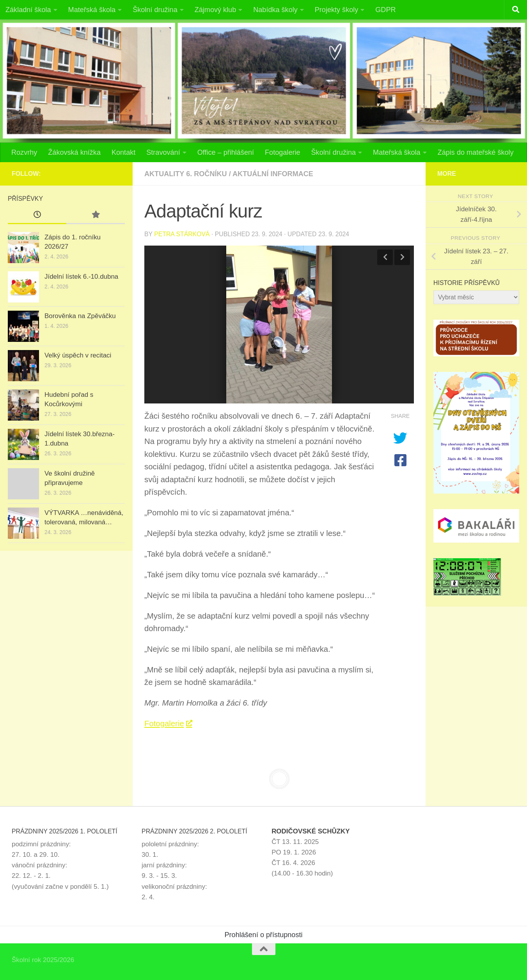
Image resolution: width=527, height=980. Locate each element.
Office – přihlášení (226, 152)
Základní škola (28, 10)
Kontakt (123, 152)
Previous (385, 257)
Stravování (163, 152)
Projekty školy (337, 10)
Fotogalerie (282, 152)
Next (402, 257)
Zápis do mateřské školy (476, 152)
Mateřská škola (92, 10)
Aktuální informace (273, 174)
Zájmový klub (216, 10)
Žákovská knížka (74, 152)
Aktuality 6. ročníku (186, 174)
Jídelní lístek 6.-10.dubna (81, 277)
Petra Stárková (182, 234)
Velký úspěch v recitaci (78, 355)
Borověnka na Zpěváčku (80, 316)
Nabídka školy (275, 10)
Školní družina (155, 10)
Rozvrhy (24, 152)
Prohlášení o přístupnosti (264, 935)
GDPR (385, 10)
